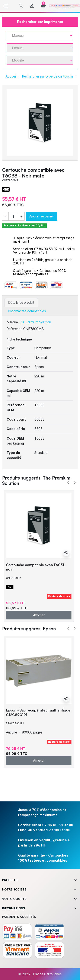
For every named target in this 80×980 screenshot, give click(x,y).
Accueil (11, 76)
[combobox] (40, 35)
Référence (15, 329)
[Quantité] (13, 216)
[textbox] (38, 36)
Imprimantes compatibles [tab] (27, 311)
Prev (68, 483)
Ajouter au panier (41, 216)
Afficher (39, 615)
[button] (21, 6)
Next (75, 483)
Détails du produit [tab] (21, 303)
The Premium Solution (35, 322)
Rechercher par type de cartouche (48, 76)
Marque (12, 322)
